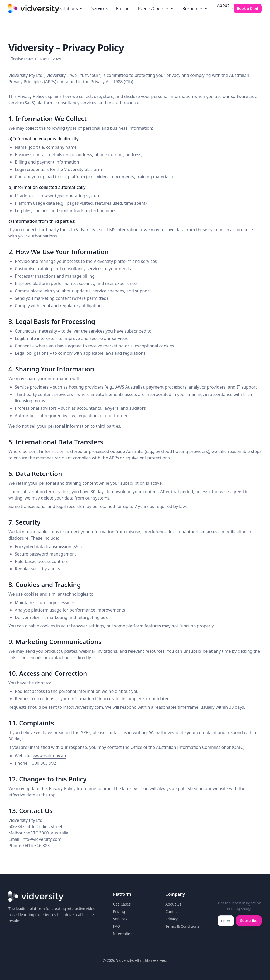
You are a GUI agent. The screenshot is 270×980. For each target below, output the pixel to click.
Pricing (123, 8)
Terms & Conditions (182, 926)
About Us (225, 8)
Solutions (71, 8)
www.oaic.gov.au (49, 756)
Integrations (124, 934)
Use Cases (122, 904)
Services (100, 8)
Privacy (172, 919)
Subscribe (249, 920)
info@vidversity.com (42, 839)
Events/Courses (156, 8)
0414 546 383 (37, 846)
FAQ (117, 926)
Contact (172, 911)
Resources (195, 8)
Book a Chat (248, 8)
